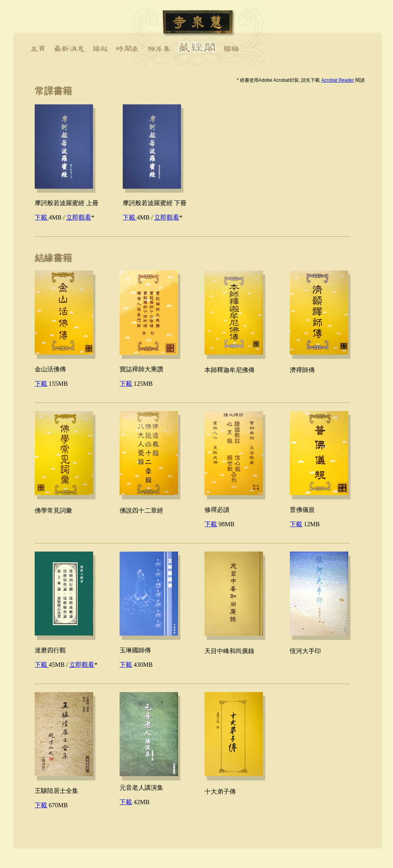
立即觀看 (79, 217)
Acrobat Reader (338, 80)
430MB (136, 665)
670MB (51, 805)
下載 (42, 217)
